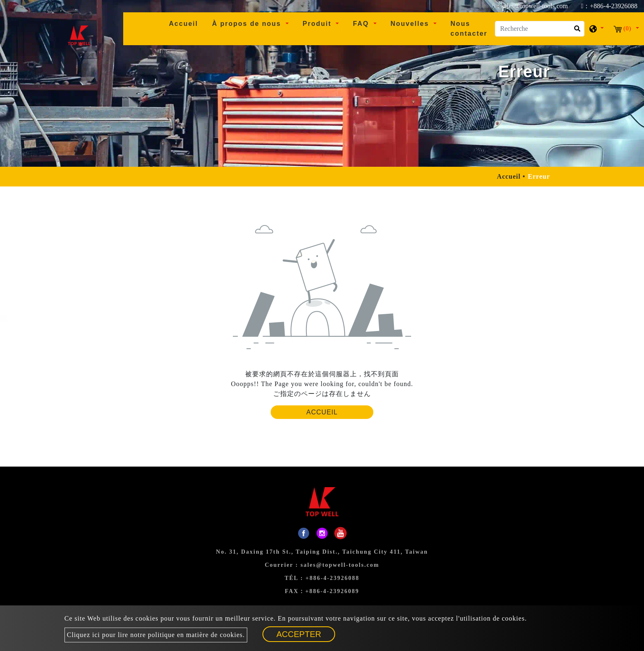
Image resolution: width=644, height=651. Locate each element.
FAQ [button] (362, 24)
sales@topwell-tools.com (340, 565)
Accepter (299, 634)
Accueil (187, 23)
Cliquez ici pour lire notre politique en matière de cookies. (156, 635)
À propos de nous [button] (248, 24)
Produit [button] (318, 24)
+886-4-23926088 (332, 578)
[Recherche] (540, 29)
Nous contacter (469, 29)
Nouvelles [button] (411, 24)
